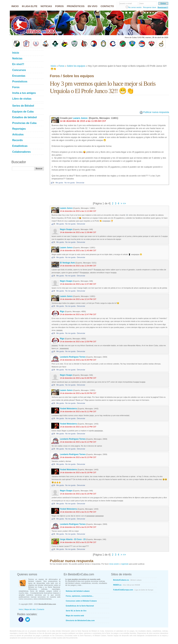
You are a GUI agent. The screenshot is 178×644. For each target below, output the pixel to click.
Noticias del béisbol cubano (78, 591)
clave (142, 3)
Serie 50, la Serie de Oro (76, 611)
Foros (61, 66)
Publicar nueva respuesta (156, 112)
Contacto (41, 609)
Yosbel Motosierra (69, 409)
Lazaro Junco (81, 118)
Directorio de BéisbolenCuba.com (80, 620)
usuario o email (126, 3)
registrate (125, 564)
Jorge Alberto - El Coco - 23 (73, 539)
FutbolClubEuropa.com (133, 590)
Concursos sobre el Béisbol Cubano (81, 601)
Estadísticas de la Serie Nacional (80, 606)
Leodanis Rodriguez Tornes (73, 357)
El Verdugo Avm (67, 263)
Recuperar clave (150, 7)
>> (124, 203)
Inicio (53, 66)
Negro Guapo (66, 229)
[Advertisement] (109, 56)
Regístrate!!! (163, 7)
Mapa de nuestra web (75, 616)
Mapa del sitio (30, 609)
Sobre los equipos (76, 66)
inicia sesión (114, 564)
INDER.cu (127, 585)
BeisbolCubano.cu (127, 580)
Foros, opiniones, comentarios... (80, 596)
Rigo (62, 311)
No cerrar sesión (135, 7)
